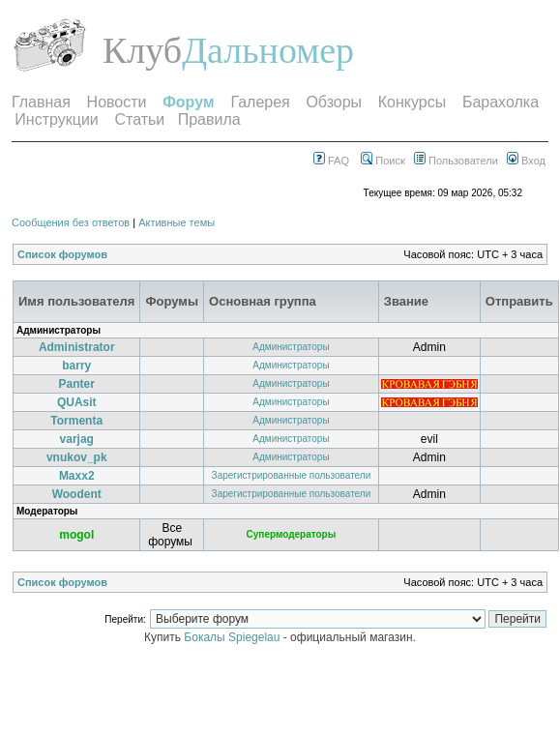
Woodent (77, 494)
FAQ (331, 161)
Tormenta (76, 421)
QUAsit (77, 402)
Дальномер (268, 50)
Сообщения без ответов (71, 222)
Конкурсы (412, 102)
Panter (77, 384)
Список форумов (62, 254)
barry (76, 366)
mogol (76, 535)
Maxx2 (77, 476)
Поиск (383, 161)
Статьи (139, 119)
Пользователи (456, 161)
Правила (209, 119)
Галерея (260, 102)
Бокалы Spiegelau (233, 637)
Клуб (142, 50)
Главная (41, 102)
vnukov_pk (77, 457)
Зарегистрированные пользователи (292, 475)
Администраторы (291, 347)
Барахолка (501, 102)
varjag (77, 439)
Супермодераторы (292, 534)
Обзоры (334, 102)
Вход (526, 161)
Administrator (77, 347)
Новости (117, 102)
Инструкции (56, 119)
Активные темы (177, 222)
